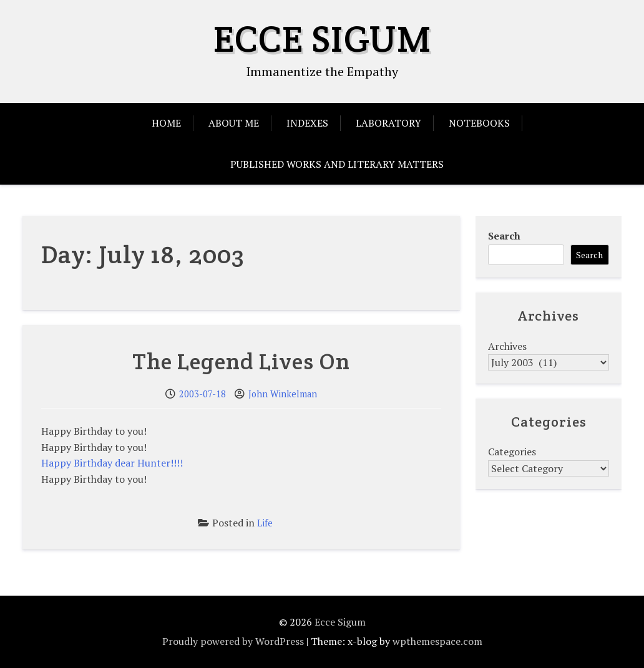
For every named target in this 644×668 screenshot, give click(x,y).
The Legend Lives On (241, 361)
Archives (507, 346)
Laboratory (388, 123)
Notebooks (479, 123)
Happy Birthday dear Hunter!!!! (112, 463)
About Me (234, 123)
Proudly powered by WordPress (233, 641)
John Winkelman (283, 394)
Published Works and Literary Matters (337, 164)
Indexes (307, 123)
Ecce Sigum (322, 39)
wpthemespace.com (437, 641)
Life (265, 523)
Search (504, 236)
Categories (512, 452)
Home (166, 123)
